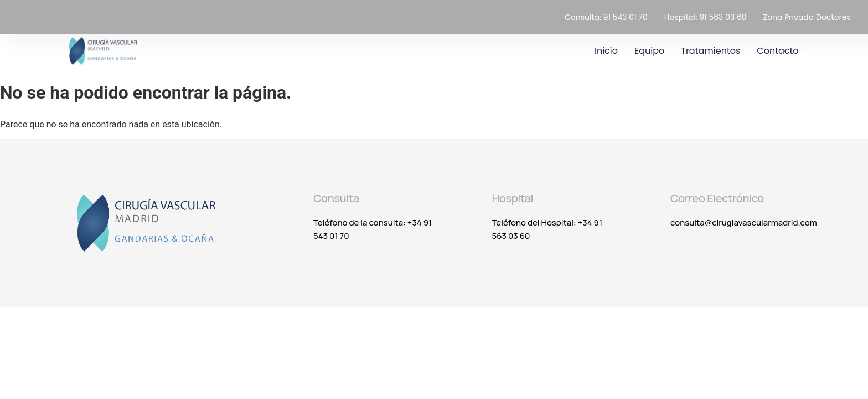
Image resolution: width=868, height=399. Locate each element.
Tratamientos (711, 51)
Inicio (606, 51)
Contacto (777, 51)
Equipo (649, 51)
